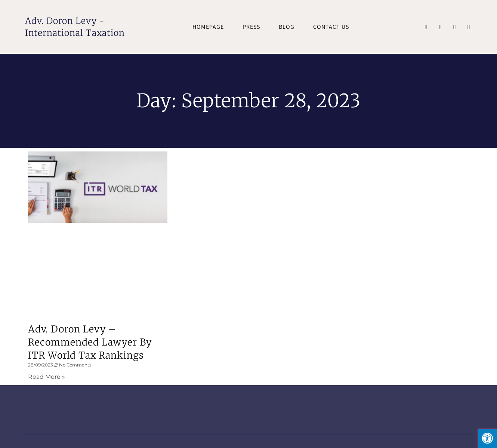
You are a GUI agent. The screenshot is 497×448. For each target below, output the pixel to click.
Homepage (208, 27)
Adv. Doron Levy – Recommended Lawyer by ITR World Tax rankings (90, 342)
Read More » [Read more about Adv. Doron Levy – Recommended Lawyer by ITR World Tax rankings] (47, 377)
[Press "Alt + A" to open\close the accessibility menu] (487, 438)
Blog (287, 27)
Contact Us (331, 27)
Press (251, 27)
